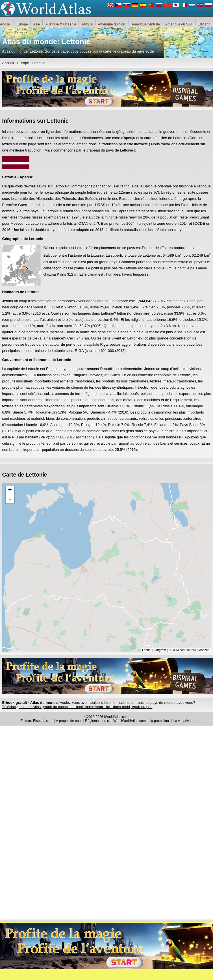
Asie (37, 24)
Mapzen (204, 650)
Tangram (160, 650)
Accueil (6, 24)
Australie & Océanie (61, 24)
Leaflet (147, 650)
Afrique (87, 24)
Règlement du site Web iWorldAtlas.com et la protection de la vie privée (139, 721)
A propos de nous (69, 721)
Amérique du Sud (179, 24)
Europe (22, 24)
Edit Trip (204, 24)
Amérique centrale (146, 24)
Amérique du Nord (112, 24)
